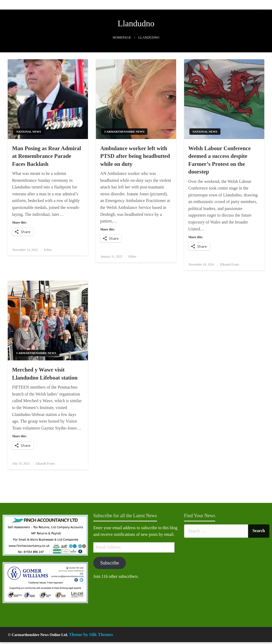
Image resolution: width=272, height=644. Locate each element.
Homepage (122, 37)
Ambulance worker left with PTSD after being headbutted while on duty (135, 156)
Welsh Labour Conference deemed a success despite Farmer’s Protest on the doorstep (220, 160)
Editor (48, 250)
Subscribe (110, 563)
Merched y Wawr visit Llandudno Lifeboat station (45, 374)
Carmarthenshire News (124, 132)
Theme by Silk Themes (91, 635)
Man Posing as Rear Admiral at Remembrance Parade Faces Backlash (46, 156)
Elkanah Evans (230, 264)
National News (29, 132)
